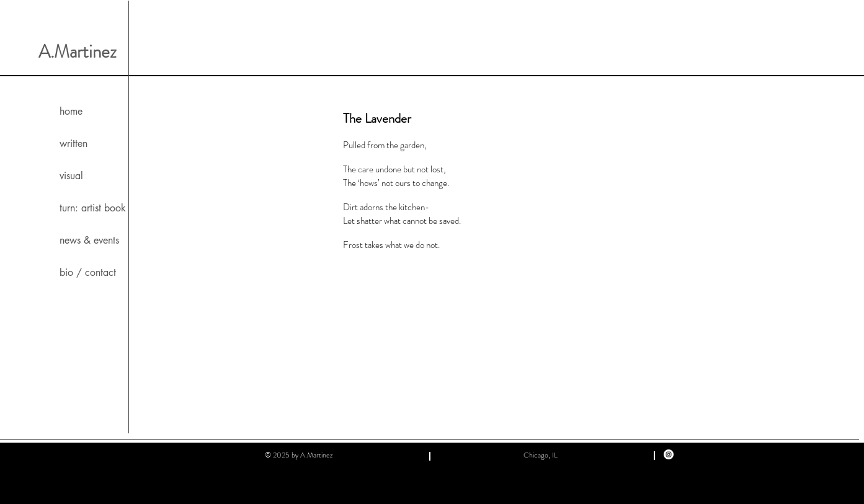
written (73, 144)
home (71, 111)
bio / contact (88, 272)
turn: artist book (93, 208)
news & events (89, 240)
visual (71, 176)
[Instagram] (669, 454)
